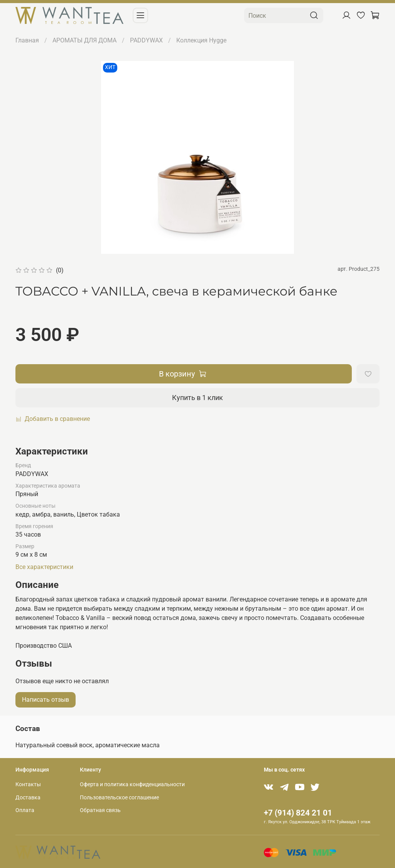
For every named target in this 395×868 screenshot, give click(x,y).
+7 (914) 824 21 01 (298, 813)
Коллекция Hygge (201, 40)
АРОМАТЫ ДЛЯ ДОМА (84, 40)
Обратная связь (100, 810)
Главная (27, 40)
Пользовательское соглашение (119, 798)
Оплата (25, 810)
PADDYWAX (146, 40)
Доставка (28, 798)
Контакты (28, 784)
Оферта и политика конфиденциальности (132, 784)
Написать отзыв (46, 700)
